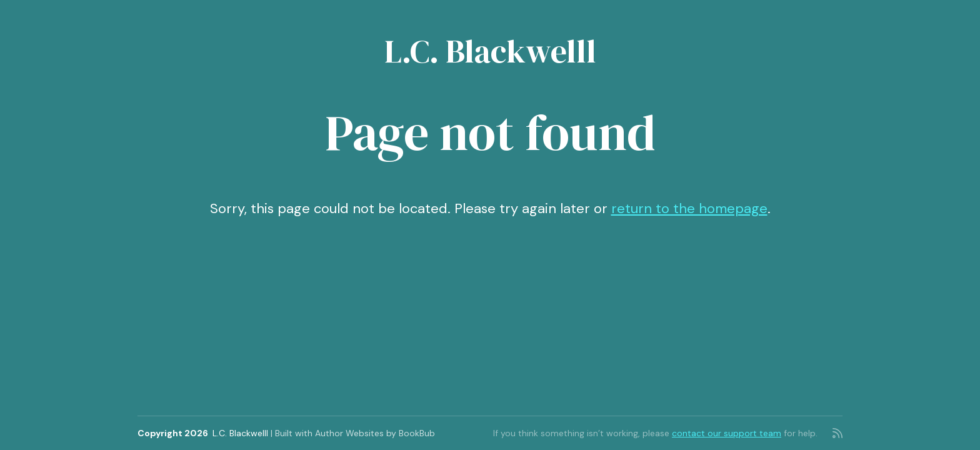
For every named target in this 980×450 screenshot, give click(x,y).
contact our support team (727, 433)
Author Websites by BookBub (375, 433)
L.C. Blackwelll (490, 51)
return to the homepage (689, 208)
